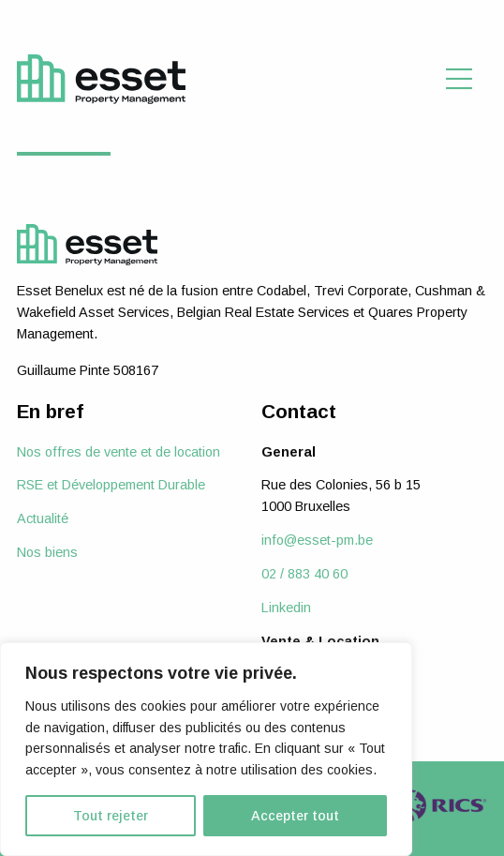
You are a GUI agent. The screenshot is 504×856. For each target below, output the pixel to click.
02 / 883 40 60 (304, 574)
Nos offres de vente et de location (119, 452)
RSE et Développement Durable (111, 485)
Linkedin (286, 608)
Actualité (43, 518)
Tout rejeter (111, 816)
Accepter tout (295, 816)
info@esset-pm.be (317, 540)
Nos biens (47, 552)
